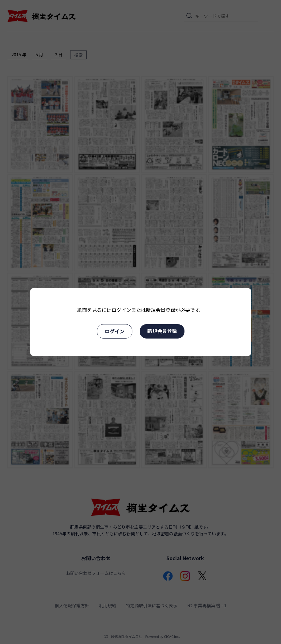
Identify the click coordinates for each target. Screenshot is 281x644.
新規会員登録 (162, 331)
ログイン (115, 331)
